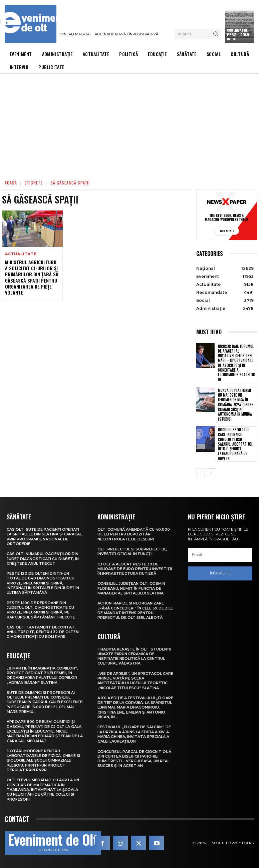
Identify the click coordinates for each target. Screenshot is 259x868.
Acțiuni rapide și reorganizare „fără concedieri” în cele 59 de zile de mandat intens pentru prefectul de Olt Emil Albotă (135, 610)
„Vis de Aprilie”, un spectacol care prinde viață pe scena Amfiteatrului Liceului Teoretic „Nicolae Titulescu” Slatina (135, 681)
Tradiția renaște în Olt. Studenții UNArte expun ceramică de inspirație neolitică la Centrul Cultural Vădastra (134, 656)
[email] (220, 555)
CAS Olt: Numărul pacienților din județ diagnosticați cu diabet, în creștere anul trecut (43, 559)
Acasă (11, 183)
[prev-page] (200, 473)
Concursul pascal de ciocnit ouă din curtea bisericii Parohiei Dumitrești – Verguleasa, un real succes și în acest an (134, 759)
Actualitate (21, 254)
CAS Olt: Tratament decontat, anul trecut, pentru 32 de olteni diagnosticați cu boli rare (43, 632)
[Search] (215, 34)
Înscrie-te (220, 573)
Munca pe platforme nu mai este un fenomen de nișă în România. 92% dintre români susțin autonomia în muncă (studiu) (236, 405)
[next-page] (211, 473)
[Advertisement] (129, 124)
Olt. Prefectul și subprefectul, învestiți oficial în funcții (132, 551)
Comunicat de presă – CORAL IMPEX (238, 35)
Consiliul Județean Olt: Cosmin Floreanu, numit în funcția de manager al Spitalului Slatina (131, 588)
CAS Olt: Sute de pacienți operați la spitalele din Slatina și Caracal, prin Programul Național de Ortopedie (45, 537)
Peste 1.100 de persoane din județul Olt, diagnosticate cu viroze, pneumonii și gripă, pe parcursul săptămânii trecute (41, 610)
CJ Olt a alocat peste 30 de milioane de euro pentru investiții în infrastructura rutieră (135, 569)
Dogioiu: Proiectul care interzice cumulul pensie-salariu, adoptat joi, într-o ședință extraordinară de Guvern (236, 444)
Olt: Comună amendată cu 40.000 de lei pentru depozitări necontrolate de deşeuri (134, 534)
